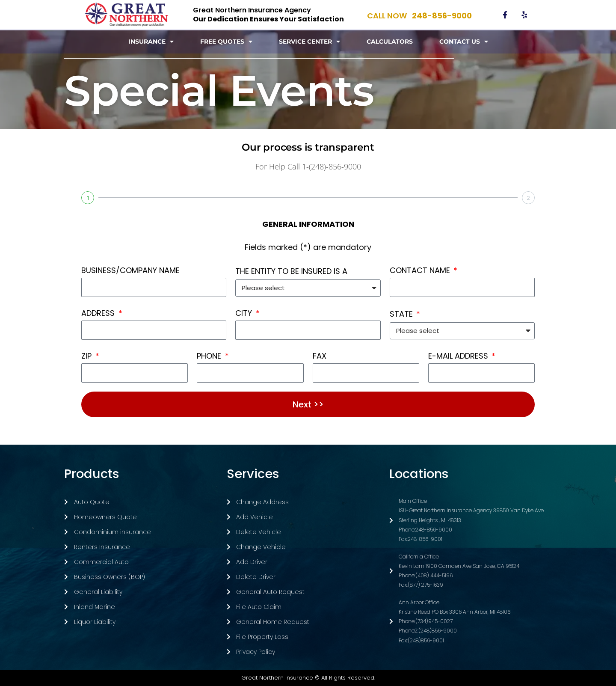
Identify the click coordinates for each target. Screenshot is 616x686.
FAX (320, 356)
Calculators (390, 42)
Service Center (309, 42)
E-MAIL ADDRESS (459, 356)
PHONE (210, 356)
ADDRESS (99, 313)
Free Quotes (226, 42)
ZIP (87, 356)
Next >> (308, 404)
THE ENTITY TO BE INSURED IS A (291, 271)
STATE (402, 314)
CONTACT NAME (421, 270)
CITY (245, 313)
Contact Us (464, 42)
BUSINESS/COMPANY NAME (130, 270)
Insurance (151, 42)
